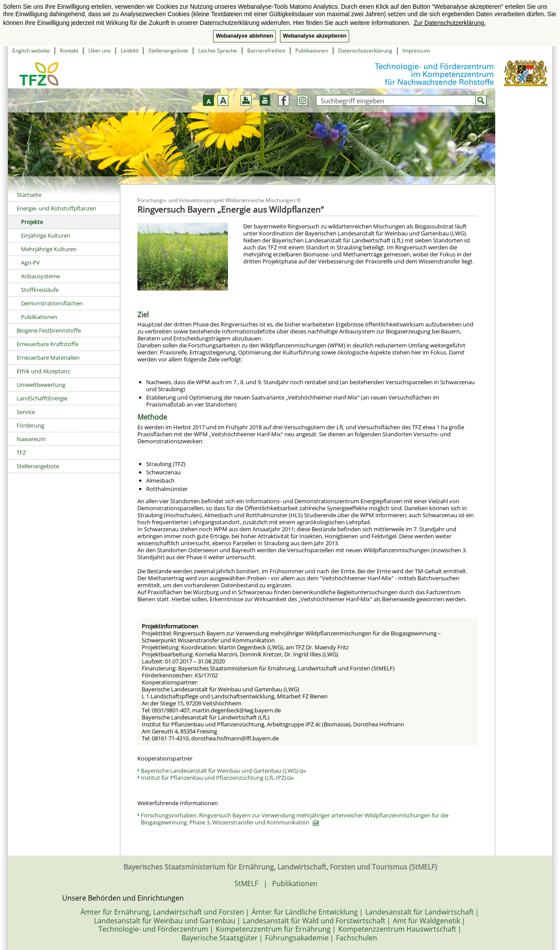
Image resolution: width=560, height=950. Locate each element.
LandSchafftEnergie (42, 398)
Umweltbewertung (41, 385)
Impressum (416, 51)
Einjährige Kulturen (46, 235)
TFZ (21, 452)
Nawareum (31, 439)
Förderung (30, 425)
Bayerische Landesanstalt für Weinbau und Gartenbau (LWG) (223, 771)
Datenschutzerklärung (365, 51)
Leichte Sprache (218, 51)
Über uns (100, 51)
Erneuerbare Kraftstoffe (47, 344)
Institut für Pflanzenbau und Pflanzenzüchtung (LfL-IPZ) (217, 778)
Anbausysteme (40, 276)
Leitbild (129, 51)
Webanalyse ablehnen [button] (244, 36)
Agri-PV (30, 263)
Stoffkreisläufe (40, 290)
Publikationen (312, 51)
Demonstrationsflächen (52, 303)
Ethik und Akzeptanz (43, 371)
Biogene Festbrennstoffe (49, 330)
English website (31, 51)
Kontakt (69, 51)
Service (26, 412)
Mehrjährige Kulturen (49, 249)
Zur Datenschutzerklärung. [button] (450, 23)
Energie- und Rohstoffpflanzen (56, 208)
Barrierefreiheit (266, 51)
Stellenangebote (168, 51)
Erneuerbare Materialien (48, 358)
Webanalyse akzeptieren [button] (314, 36)
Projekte (32, 222)
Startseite (29, 195)
